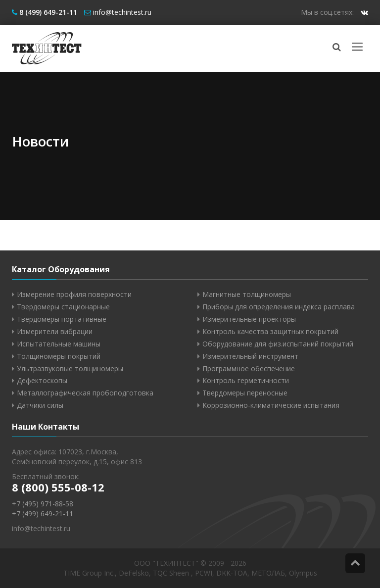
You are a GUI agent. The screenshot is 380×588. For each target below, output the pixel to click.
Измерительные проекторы (249, 319)
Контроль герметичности (246, 380)
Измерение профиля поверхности (74, 294)
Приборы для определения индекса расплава (279, 307)
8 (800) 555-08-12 (58, 487)
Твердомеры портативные (62, 319)
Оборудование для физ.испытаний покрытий (278, 344)
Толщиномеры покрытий (59, 356)
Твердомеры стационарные (63, 307)
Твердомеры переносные (245, 393)
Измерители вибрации (55, 331)
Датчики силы (40, 405)
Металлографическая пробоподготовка (85, 393)
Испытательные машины (59, 344)
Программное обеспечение (249, 368)
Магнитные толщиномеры (247, 294)
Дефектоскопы (42, 380)
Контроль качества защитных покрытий (270, 331)
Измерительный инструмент (250, 356)
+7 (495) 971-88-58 (43, 504)
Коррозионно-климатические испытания (271, 405)
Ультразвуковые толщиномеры (70, 368)
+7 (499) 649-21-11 (43, 514)
